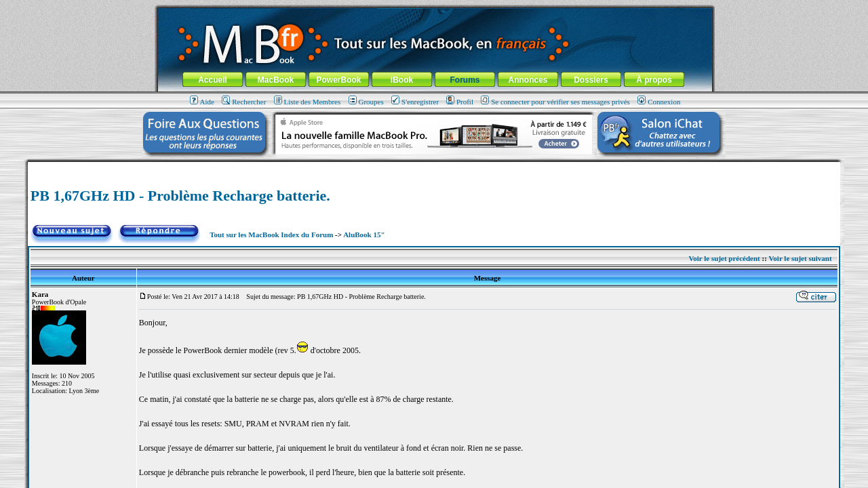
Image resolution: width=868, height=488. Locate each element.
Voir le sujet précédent (724, 258)
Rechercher (244, 102)
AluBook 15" (364, 235)
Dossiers (591, 80)
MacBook (276, 80)
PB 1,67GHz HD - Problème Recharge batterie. (180, 196)
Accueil (213, 80)
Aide (202, 102)
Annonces (528, 80)
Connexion (659, 102)
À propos (654, 80)
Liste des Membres (308, 102)
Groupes (366, 102)
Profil (460, 102)
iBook (402, 80)
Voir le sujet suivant (800, 258)
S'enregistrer (415, 102)
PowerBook (338, 80)
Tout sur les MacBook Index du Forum (271, 235)
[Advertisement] (434, 167)
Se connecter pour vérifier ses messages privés (555, 102)
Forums (465, 80)
